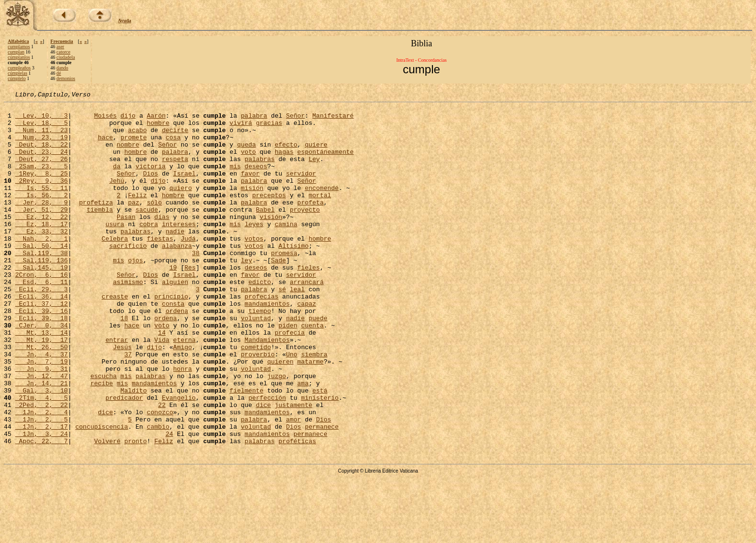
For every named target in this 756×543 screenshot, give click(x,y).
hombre (158, 128)
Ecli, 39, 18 (41, 363)
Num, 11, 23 (41, 137)
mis (235, 180)
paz (133, 224)
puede (318, 363)
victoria (150, 180)
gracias (269, 128)
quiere (316, 154)
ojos (135, 293)
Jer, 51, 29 (41, 232)
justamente (294, 467)
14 (162, 380)
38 (196, 285)
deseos (256, 180)
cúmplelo (17, 78)
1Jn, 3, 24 (41, 502)
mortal (320, 215)
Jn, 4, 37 (41, 406)
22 (162, 467)
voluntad (256, 363)
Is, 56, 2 (41, 215)
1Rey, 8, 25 (41, 189)
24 (169, 502)
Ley (314, 172)
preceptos (269, 215)
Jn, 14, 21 (41, 441)
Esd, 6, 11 (41, 319)
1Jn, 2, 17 (41, 493)
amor (293, 484)
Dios (151, 189)
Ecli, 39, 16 (41, 354)
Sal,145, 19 (41, 302)
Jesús (122, 397)
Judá (188, 267)
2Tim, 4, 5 (41, 458)
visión (271, 241)
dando (62, 68)
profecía (290, 380)
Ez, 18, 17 (41, 250)
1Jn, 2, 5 (41, 484)
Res (190, 302)
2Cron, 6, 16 (41, 311)
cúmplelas (18, 73)
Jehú (116, 198)
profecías (261, 337)
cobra (149, 250)
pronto (136, 510)
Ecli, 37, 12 (41, 345)
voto (248, 163)
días (162, 241)
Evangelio (179, 458)
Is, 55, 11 (41, 206)
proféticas (297, 510)
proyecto (305, 232)
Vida (162, 389)
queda (247, 154)
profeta (310, 224)
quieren (280, 415)
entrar (117, 389)
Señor (295, 120)
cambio (158, 493)
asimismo (128, 319)
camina (286, 250)
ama (303, 441)
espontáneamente (326, 163)
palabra (254, 120)
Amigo (182, 397)
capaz (307, 345)
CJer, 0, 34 (41, 371)
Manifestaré (333, 120)
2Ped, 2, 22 (41, 467)
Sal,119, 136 (41, 293)
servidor (301, 189)
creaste (115, 337)
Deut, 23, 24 (41, 163)
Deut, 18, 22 (41, 154)
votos (254, 267)
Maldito (134, 449)
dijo (128, 120)
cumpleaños (19, 68)
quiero (181, 206)
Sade (278, 293)
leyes (254, 250)
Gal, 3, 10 (41, 449)
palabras (259, 172)
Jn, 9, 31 (41, 423)
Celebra (115, 267)
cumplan (16, 52)
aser (60, 47)
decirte (175, 137)
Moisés (105, 120)
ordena (177, 354)
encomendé (322, 206)
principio (171, 337)
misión (252, 206)
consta (173, 345)
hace (105, 146)
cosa (173, 146)
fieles (309, 302)
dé (59, 73)
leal (297, 328)
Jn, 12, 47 (41, 432)
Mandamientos (267, 389)
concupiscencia (101, 493)
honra (182, 423)
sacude (147, 232)
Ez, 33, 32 (41, 258)
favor (250, 189)
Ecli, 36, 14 (41, 337)
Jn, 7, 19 (41, 415)
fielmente (246, 449)
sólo (154, 224)
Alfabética (18, 41)
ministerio (320, 458)
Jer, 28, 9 (41, 224)
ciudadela (66, 57)
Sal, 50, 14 (41, 276)
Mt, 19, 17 (41, 389)
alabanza (177, 276)
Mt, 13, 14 (41, 380)
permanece (322, 493)
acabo (137, 137)
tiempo (260, 354)
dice (263, 467)
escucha (103, 432)
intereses (179, 250)
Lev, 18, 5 (41, 128)
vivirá (241, 128)
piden (288, 371)
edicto (260, 319)
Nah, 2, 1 (41, 267)
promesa (284, 285)
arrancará (307, 319)
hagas (284, 163)
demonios (66, 78)
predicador (124, 458)
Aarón (156, 120)
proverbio (257, 406)
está (320, 449)
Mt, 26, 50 (41, 397)
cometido (256, 397)
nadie (175, 258)
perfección (267, 458)
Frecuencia (62, 41)
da (117, 180)
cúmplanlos (19, 57)
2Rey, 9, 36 (41, 198)
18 (124, 363)
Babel (265, 232)
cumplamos (19, 47)
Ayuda (125, 20)
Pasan (126, 241)
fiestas (160, 267)
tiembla (100, 232)
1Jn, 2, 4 (41, 475)
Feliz (137, 215)
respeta (175, 172)
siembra (314, 406)
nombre (128, 154)
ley (246, 293)
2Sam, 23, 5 (41, 180)
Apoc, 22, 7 (41, 510)
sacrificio (128, 276)
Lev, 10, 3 (41, 120)
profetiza (96, 224)
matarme (310, 415)
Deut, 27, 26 (41, 172)
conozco (160, 475)
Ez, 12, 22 (41, 241)
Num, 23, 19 (41, 146)
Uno (291, 406)
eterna (184, 389)
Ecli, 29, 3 (41, 328)
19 (173, 302)
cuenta (312, 371)
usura (115, 250)
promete (134, 146)
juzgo (277, 432)
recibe (101, 441)
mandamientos (267, 345)
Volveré (107, 510)
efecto (286, 154)
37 (128, 406)
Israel (184, 189)
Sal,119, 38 (41, 285)
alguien (175, 319)
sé (282, 328)
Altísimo (294, 276)
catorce (63, 52)
